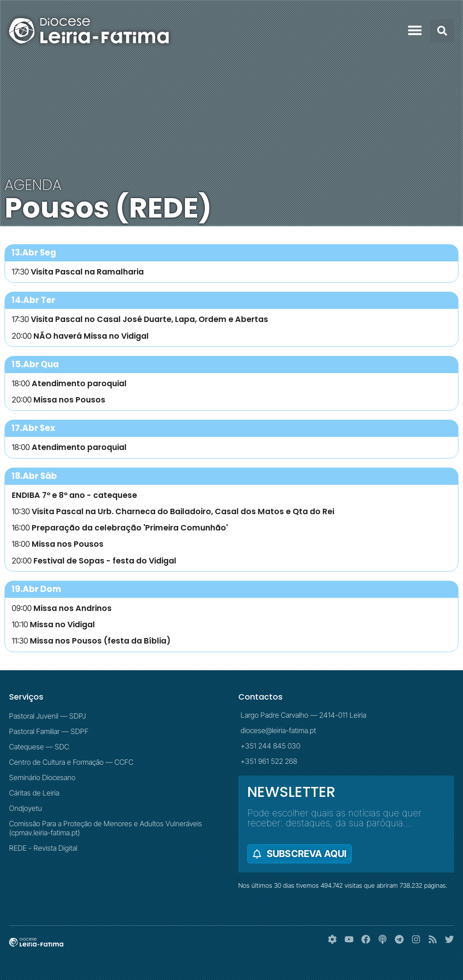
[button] (415, 30)
